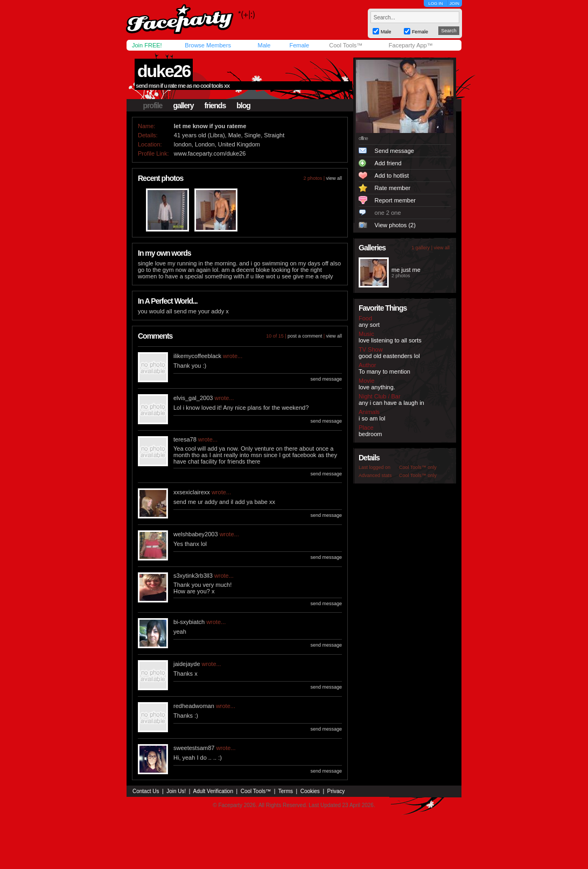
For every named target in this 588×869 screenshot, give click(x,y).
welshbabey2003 (196, 534)
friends (215, 106)
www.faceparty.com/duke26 (210, 153)
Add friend (388, 163)
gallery (183, 106)
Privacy (336, 791)
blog (243, 106)
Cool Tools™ (346, 45)
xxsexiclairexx (192, 492)
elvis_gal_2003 (193, 398)
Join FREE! (147, 45)
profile (153, 106)
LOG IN (435, 3)
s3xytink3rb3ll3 (193, 576)
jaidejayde (187, 664)
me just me (406, 270)
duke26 (164, 71)
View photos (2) (395, 225)
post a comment (305, 336)
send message (326, 379)
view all (334, 178)
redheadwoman (194, 706)
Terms (286, 791)
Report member (395, 200)
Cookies (310, 791)
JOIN (454, 3)
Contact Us (146, 791)
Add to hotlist (392, 176)
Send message (394, 151)
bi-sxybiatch (189, 622)
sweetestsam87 (194, 748)
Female (299, 45)
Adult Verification (213, 791)
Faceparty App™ (411, 45)
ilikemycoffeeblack (197, 356)
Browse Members (208, 45)
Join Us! (176, 791)
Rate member (393, 188)
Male (264, 45)
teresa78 (185, 439)
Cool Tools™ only (418, 467)
